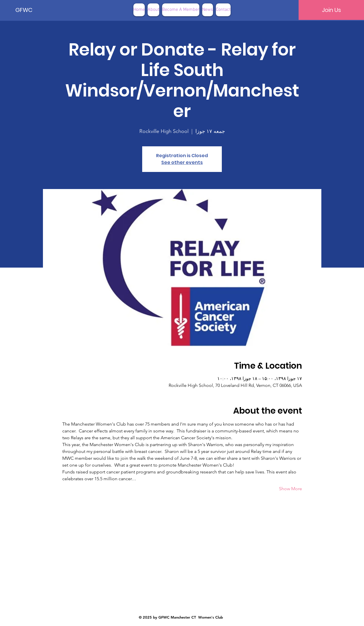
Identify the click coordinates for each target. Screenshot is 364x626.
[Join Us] (331, 10)
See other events (182, 162)
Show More (290, 489)
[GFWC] (35, 10)
